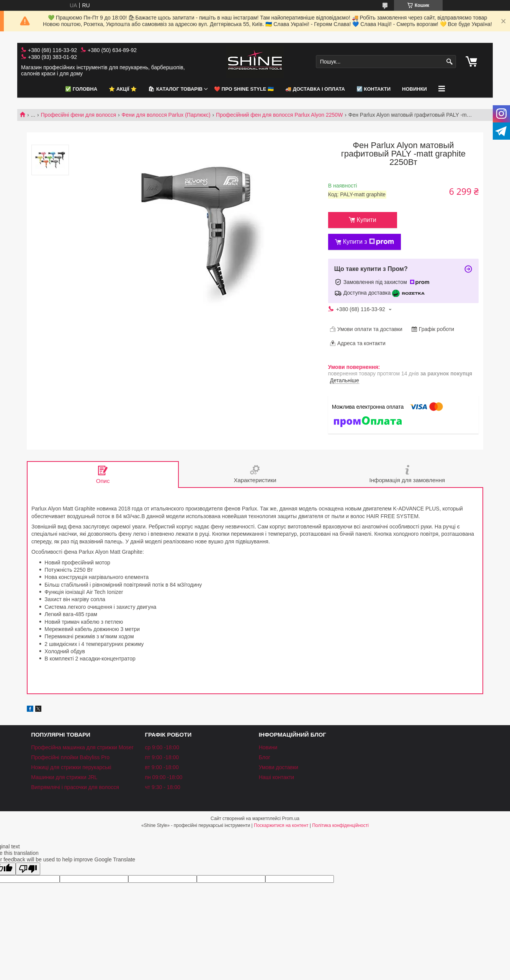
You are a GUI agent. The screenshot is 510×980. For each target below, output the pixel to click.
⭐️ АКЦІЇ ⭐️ (123, 89)
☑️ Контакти (374, 89)
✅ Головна (81, 89)
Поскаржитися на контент (281, 825)
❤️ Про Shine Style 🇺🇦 (244, 89)
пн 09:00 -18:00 (163, 777)
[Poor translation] (28, 869)
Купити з (369, 242)
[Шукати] (449, 62)
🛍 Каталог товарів (175, 89)
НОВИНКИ (414, 89)
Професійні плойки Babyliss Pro (70, 757)
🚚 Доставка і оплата (315, 89)
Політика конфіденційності (340, 825)
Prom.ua (291, 819)
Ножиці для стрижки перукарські (71, 767)
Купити (367, 220)
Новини (268, 747)
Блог (265, 757)
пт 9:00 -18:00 (162, 757)
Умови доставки (279, 767)
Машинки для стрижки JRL (64, 777)
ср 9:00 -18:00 (162, 747)
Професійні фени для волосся (79, 115)
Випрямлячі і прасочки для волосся (75, 787)
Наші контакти (276, 777)
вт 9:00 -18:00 (162, 767)
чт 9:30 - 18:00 (162, 787)
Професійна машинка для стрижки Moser (82, 747)
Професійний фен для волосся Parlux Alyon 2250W (279, 115)
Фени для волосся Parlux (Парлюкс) (166, 115)
